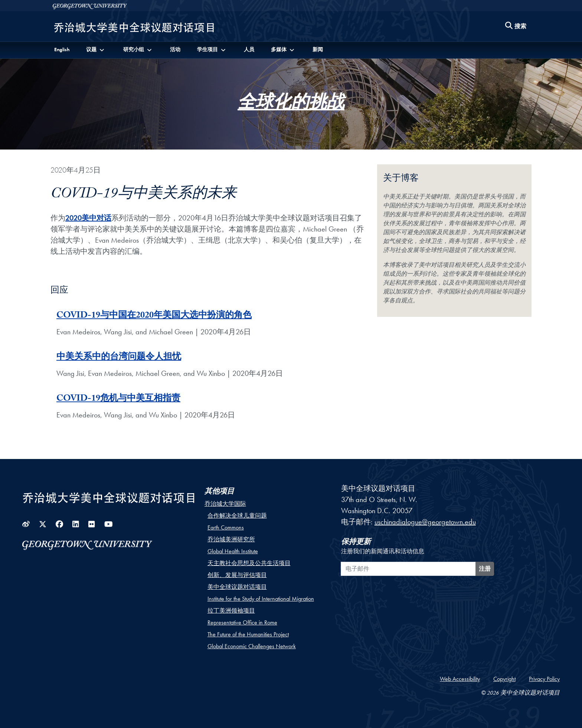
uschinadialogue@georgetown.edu (425, 522)
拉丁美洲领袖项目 (231, 611)
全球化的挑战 (291, 105)
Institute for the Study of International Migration (261, 599)
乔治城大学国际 (225, 504)
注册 (485, 569)
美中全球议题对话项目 (237, 587)
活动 (175, 49)
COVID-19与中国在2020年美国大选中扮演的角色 (154, 316)
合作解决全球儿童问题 (237, 516)
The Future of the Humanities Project (248, 634)
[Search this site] (516, 27)
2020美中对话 (88, 218)
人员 (249, 49)
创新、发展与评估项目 (237, 575)
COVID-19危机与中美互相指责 (118, 399)
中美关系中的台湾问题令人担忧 (119, 358)
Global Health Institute (233, 551)
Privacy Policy (544, 679)
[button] (96, 50)
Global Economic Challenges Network (252, 646)
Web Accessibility (460, 679)
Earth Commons (226, 527)
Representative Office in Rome (242, 622)
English (62, 49)
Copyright (504, 679)
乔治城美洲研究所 (231, 539)
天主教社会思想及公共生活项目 (249, 563)
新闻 (318, 49)
